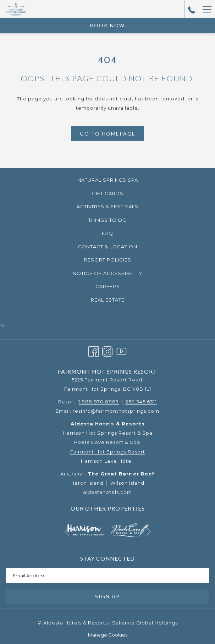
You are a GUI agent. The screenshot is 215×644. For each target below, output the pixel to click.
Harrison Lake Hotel (107, 461)
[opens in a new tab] (86, 529)
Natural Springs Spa (108, 180)
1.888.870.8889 (99, 402)
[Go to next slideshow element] (148, 532)
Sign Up (107, 596)
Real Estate (108, 300)
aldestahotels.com (107, 492)
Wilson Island (127, 483)
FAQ (107, 233)
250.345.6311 (141, 402)
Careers (108, 286)
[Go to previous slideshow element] (67, 532)
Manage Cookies (108, 635)
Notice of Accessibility (107, 273)
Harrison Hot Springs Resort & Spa (108, 433)
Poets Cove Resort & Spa (107, 442)
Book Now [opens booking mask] (107, 25)
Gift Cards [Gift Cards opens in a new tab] (117, 194)
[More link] (207, 9)
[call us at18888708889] (192, 9)
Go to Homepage (108, 134)
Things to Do (108, 220)
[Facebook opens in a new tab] (93, 350)
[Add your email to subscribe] (107, 575)
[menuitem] (107, 180)
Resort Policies (108, 260)
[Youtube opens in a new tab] (122, 350)
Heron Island (87, 483)
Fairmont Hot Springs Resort (108, 452)
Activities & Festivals (107, 207)
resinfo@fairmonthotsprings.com (116, 411)
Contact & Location (107, 247)
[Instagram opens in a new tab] (107, 350)
